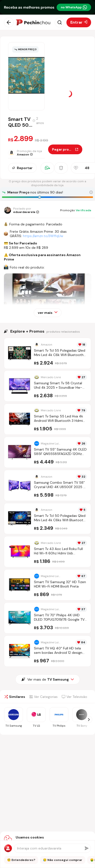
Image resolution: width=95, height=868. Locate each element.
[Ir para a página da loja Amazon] (28, 153)
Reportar (22, 168)
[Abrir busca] (60, 22)
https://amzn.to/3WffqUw (43, 236)
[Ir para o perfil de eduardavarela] (21, 210)
